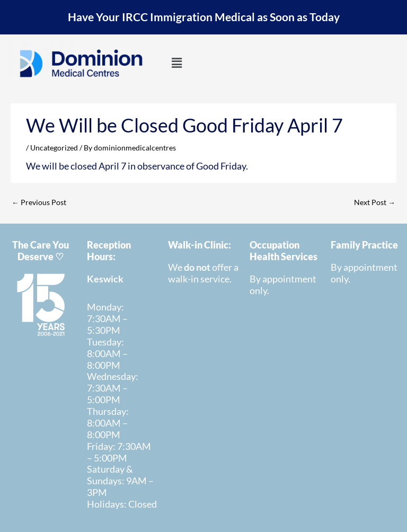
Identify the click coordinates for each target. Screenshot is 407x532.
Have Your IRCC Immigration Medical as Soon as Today (204, 17)
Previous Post (39, 202)
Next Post (375, 202)
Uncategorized (54, 148)
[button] (176, 63)
